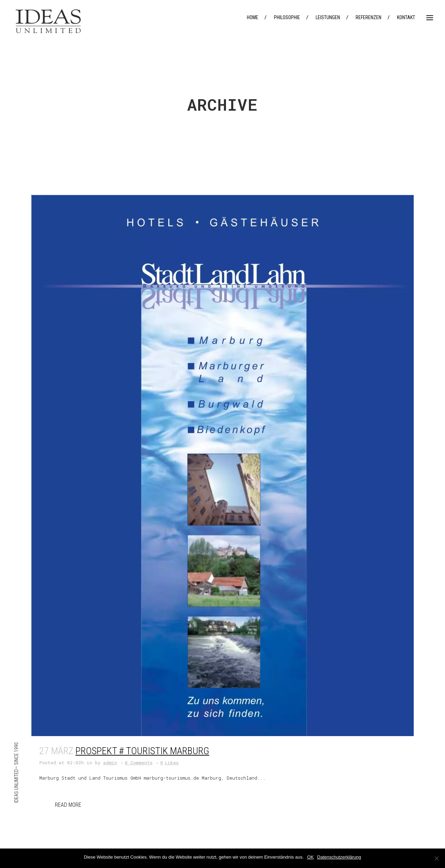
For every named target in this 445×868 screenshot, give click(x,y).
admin (110, 763)
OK (311, 857)
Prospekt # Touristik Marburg (142, 751)
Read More (68, 805)
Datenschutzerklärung (339, 857)
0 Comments (139, 763)
